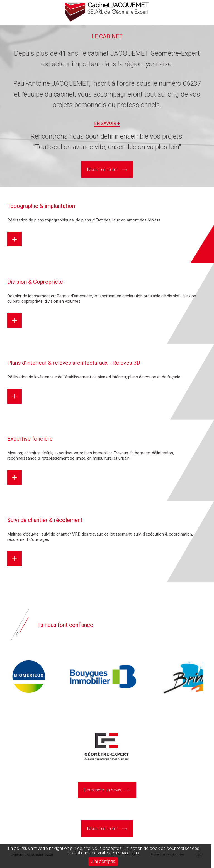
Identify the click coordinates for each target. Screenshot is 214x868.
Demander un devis (103, 790)
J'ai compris (103, 861)
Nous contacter (103, 170)
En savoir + (107, 124)
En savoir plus (126, 853)
